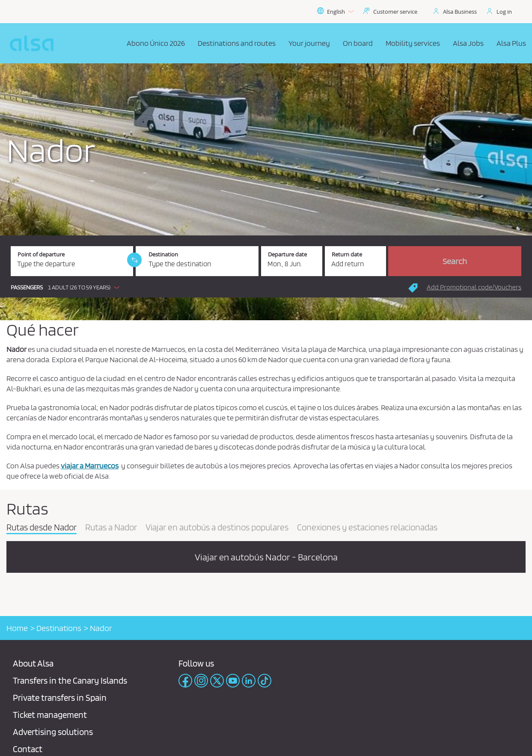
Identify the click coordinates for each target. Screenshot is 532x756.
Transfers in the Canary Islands (70, 680)
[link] (134, 260)
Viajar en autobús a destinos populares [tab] (217, 528)
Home (17, 628)
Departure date (287, 254)
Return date (347, 254)
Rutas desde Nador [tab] (42, 528)
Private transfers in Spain (60, 698)
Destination (163, 254)
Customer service (395, 12)
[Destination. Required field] (197, 261)
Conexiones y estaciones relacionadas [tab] (367, 528)
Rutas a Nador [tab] (111, 528)
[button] (67, 287)
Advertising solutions (53, 732)
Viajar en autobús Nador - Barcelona (266, 557)
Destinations (59, 628)
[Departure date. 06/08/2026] (292, 261)
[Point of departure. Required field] (72, 261)
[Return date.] (355, 261)
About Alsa (33, 663)
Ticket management (50, 715)
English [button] (335, 12)
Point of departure (41, 254)
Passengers (27, 287)
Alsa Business (460, 12)
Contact (28, 749)
